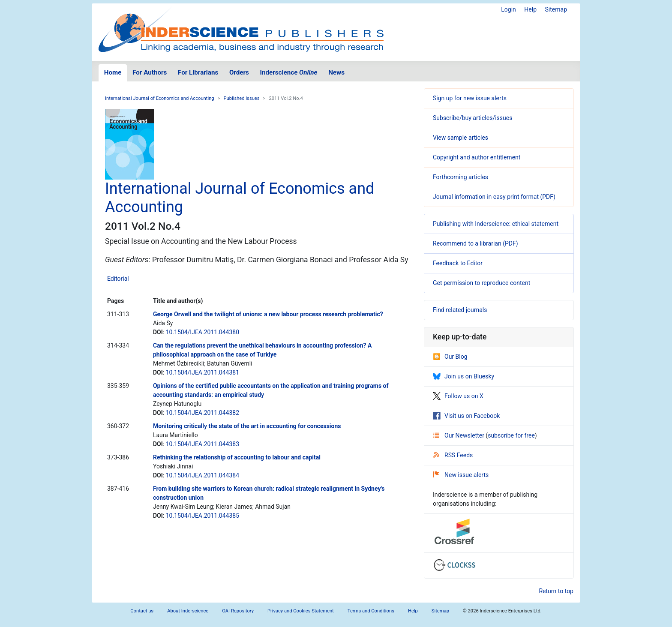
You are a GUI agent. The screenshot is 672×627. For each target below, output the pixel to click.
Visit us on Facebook (466, 416)
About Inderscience (188, 611)
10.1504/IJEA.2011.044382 (202, 413)
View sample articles (460, 138)
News (336, 72)
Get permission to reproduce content (481, 283)
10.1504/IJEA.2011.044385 (202, 516)
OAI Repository (238, 611)
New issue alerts (461, 475)
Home (113, 72)
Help (530, 9)
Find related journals (460, 310)
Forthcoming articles (460, 177)
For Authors (150, 72)
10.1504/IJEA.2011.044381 (202, 372)
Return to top (556, 591)
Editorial (118, 279)
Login (508, 9)
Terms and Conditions (371, 611)
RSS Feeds (453, 455)
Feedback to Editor (458, 263)
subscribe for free (511, 435)
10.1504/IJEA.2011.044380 (202, 332)
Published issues (241, 98)
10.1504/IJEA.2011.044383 (202, 444)
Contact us (142, 611)
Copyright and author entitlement (477, 157)
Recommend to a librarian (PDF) (475, 243)
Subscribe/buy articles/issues (472, 118)
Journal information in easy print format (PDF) (494, 197)
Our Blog (450, 357)
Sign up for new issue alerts (470, 98)
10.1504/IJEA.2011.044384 (202, 475)
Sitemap (556, 9)
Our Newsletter (459, 435)
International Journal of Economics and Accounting (160, 98)
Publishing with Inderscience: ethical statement (496, 224)
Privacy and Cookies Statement (301, 611)
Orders (239, 72)
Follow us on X (458, 396)
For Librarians (198, 72)
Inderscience (289, 72)
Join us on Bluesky (463, 376)
